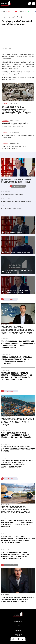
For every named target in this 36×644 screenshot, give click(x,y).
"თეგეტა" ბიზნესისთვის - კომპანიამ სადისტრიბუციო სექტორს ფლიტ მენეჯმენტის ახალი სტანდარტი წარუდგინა (16, 360)
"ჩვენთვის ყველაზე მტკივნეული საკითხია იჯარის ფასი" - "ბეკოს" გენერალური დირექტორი (18, 330)
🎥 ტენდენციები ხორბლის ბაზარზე (11, 209)
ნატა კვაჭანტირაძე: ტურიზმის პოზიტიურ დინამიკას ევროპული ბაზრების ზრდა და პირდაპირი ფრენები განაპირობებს (15, 556)
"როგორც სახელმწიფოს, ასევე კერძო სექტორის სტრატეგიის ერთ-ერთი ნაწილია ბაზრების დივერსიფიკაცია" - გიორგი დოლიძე (17, 599)
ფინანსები (5, 120)
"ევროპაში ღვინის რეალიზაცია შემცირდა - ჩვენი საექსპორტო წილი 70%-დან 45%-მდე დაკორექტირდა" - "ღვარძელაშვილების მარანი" (17, 376)
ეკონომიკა (6, 132)
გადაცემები (13, 17)
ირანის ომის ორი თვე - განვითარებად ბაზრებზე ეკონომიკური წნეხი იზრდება (16, 110)
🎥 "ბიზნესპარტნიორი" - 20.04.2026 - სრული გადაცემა (16, 202)
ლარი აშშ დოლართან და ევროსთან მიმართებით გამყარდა (14, 147)
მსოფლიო (5, 103)
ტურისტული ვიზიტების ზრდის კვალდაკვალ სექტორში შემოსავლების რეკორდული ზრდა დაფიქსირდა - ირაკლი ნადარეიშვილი (18, 540)
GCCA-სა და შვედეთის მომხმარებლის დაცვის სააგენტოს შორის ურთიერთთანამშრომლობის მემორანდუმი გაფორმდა (17, 464)
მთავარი (5, 17)
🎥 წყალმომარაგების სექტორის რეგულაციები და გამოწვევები (16, 181)
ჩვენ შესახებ (18, 622)
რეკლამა (18, 630)
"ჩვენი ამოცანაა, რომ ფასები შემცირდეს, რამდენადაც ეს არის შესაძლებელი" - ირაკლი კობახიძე (16, 435)
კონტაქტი (18, 626)
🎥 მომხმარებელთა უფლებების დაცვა (12, 195)
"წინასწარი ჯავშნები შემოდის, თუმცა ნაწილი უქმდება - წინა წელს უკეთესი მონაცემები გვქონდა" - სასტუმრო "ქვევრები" (17, 524)
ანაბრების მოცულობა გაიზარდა (15, 123)
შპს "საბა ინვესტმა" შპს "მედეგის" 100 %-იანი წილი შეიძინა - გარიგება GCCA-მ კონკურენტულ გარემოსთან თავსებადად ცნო (18, 344)
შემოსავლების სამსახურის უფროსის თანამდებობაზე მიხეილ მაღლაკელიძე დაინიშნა (18, 449)
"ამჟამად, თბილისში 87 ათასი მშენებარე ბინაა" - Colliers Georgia (18, 136)
